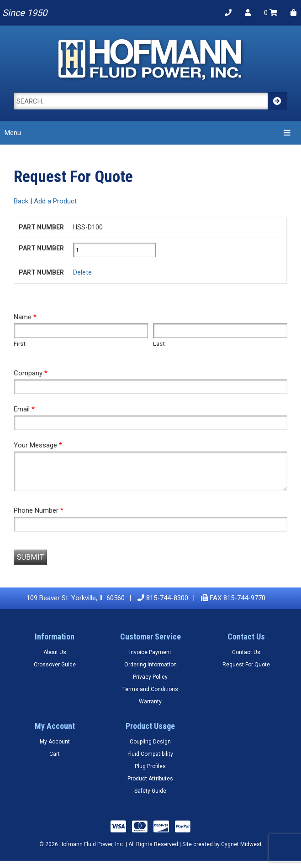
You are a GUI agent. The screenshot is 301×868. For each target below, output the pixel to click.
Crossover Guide (55, 671)
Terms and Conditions (150, 696)
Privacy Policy (150, 684)
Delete (82, 272)
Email (24, 409)
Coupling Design (150, 748)
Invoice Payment (150, 659)
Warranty (150, 708)
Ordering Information (150, 671)
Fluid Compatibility (150, 761)
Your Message (38, 445)
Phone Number (39, 517)
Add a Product (55, 201)
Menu (149, 133)
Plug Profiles (150, 773)
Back (21, 201)
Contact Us (246, 659)
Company (31, 373)
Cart (55, 761)
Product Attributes (150, 785)
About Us (55, 659)
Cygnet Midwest (241, 851)
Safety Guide (150, 798)
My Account (55, 748)
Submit (30, 564)
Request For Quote (246, 671)
